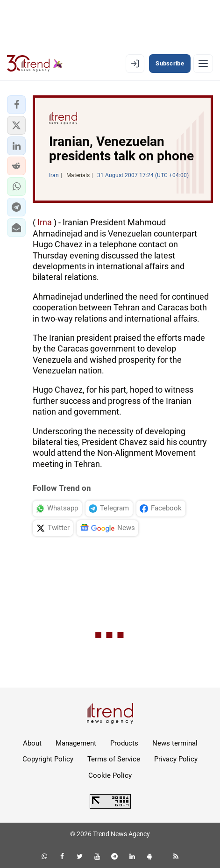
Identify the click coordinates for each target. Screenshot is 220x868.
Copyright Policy (48, 759)
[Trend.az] (35, 64)
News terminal (175, 743)
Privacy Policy (176, 759)
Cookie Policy (110, 775)
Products (124, 743)
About (32, 743)
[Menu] (203, 64)
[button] (16, 105)
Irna (45, 222)
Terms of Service (114, 759)
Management (76, 743)
